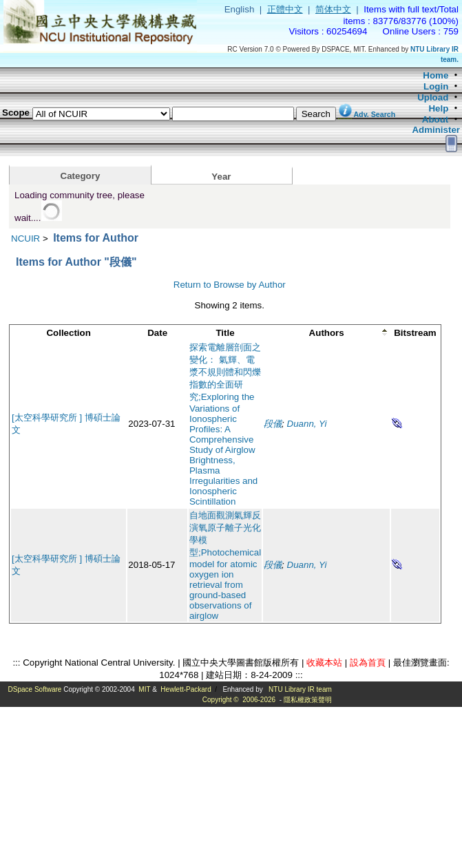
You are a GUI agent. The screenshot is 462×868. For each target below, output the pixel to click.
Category (81, 176)
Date (157, 333)
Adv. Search (374, 114)
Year (221, 177)
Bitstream (415, 333)
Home (435, 75)
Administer (436, 130)
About (435, 119)
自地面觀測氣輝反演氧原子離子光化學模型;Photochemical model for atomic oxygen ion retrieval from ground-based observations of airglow (225, 565)
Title (225, 333)
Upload (433, 97)
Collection (68, 333)
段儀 (273, 424)
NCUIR (25, 239)
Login (436, 86)
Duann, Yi (307, 424)
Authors (327, 333)
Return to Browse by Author (230, 285)
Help (438, 108)
